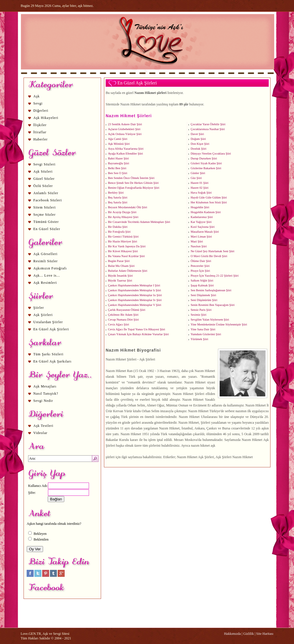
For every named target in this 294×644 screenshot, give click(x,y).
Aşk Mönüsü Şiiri (119, 144)
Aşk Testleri (43, 426)
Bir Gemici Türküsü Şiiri (123, 237)
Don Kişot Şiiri (200, 144)
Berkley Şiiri (116, 193)
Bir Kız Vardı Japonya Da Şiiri (127, 246)
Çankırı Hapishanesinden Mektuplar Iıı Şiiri (135, 295)
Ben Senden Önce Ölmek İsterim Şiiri (131, 178)
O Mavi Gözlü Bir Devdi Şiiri (209, 256)
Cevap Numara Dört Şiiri (123, 320)
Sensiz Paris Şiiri (201, 310)
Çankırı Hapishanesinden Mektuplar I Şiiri (134, 285)
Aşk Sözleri (43, 171)
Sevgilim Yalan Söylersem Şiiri (210, 320)
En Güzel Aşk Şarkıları (52, 361)
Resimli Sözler (46, 261)
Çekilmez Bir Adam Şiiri (123, 315)
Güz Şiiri (196, 178)
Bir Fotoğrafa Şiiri (119, 232)
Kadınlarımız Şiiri (202, 217)
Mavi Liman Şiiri (201, 237)
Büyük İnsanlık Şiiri (120, 276)
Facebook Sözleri (48, 200)
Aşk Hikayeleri (46, 118)
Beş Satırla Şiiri (118, 197)
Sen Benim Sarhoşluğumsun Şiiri (211, 290)
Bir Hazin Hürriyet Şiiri (123, 241)
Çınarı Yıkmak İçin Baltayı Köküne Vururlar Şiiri (138, 334)
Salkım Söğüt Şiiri (202, 280)
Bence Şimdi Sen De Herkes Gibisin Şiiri (133, 183)
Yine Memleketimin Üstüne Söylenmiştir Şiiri (219, 324)
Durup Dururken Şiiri (204, 158)
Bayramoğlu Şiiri (119, 163)
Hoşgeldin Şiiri (200, 207)
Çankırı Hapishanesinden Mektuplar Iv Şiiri (135, 300)
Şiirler (39, 308)
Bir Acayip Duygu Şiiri (122, 212)
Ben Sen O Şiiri (118, 173)
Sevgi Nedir (43, 401)
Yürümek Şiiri (199, 339)
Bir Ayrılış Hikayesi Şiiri (123, 217)
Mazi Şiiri (197, 241)
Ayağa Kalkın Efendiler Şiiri (125, 154)
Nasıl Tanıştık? (46, 394)
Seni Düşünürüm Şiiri (204, 300)
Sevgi (38, 103)
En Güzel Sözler (47, 229)
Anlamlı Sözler (46, 193)
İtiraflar (40, 132)
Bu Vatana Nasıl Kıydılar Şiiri (126, 256)
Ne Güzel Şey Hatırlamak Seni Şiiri (212, 251)
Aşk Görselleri (45, 254)
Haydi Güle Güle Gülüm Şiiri (209, 197)
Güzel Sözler (44, 179)
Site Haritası (265, 634)
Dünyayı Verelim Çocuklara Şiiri (211, 154)
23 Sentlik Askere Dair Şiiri (125, 124)
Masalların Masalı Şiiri (205, 232)
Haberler (40, 139)
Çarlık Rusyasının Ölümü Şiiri (127, 310)
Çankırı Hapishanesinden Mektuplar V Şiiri (135, 305)
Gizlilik (248, 634)
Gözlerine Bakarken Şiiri (206, 168)
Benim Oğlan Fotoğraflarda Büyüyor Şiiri (134, 188)
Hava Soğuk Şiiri (201, 193)
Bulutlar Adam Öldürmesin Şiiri (128, 271)
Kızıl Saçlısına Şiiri (203, 227)
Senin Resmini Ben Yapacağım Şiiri (213, 305)
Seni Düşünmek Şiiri (203, 295)
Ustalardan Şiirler (48, 322)
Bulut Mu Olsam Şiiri (121, 266)
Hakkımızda (232, 634)
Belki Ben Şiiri (117, 168)
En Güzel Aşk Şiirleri (51, 329)
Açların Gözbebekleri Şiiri (124, 129)
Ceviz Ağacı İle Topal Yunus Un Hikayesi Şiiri (137, 329)
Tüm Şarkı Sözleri (48, 354)
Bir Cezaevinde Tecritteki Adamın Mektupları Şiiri (139, 222)
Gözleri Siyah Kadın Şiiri (206, 163)
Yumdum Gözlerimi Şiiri (206, 334)
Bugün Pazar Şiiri (119, 261)
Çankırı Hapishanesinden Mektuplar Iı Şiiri (135, 290)
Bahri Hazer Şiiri (118, 158)
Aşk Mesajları (45, 386)
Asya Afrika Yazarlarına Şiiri (126, 149)
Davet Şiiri (197, 134)
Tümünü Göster (46, 222)
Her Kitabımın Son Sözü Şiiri (209, 202)
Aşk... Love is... (47, 275)
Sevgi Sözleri (44, 164)
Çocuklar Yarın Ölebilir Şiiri (208, 124)
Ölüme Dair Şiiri (201, 261)
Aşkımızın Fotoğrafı (50, 268)
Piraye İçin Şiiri (200, 271)
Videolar (40, 433)
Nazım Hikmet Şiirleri (129, 116)
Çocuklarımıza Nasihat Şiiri (208, 129)
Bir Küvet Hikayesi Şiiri (123, 251)
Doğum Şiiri (198, 139)
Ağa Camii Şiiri (118, 139)
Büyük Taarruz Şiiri (120, 280)
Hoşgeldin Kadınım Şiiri (206, 212)
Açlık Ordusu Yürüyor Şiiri (125, 134)
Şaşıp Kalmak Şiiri (202, 285)
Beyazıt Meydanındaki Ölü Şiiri (127, 207)
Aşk (36, 96)
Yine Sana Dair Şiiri (203, 329)
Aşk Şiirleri (43, 315)
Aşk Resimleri (45, 283)
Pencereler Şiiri (200, 266)
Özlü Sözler (43, 186)
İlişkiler (40, 125)
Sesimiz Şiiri (199, 315)
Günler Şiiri (198, 173)
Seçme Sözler (45, 215)
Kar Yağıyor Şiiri (201, 222)
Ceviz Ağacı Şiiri (118, 324)
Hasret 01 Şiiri (200, 183)
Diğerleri (41, 111)
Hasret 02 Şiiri (200, 188)
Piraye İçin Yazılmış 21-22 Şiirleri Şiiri (215, 276)
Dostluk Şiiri (199, 149)
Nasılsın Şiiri (199, 246)
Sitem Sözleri (45, 207)
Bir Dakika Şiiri (118, 227)
